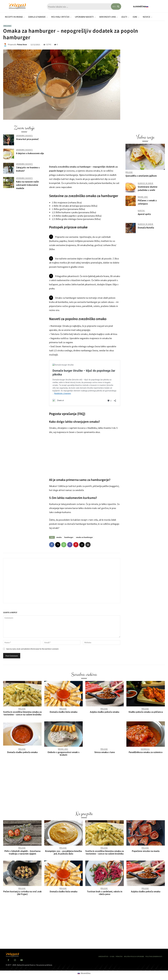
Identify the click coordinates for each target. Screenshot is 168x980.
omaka (59, 537)
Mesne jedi (143, 197)
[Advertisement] (24, 212)
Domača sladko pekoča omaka (22, 752)
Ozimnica (145, 749)
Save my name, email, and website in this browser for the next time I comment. (33, 649)
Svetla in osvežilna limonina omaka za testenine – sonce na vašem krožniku (22, 713)
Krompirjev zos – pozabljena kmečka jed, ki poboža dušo (64, 852)
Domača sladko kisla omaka (64, 712)
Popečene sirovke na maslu (146, 851)
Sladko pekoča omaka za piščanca (146, 712)
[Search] (116, 6)
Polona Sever (22, 45)
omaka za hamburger (84, 537)
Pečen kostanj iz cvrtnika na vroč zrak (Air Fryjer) (22, 893)
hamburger (69, 537)
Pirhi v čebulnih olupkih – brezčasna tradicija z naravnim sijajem (22, 852)
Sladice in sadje (146, 183)
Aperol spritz (144, 214)
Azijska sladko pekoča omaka (105, 712)
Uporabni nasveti (24, 135)
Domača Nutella (146, 228)
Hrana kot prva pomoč (27, 139)
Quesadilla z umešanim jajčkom (141, 176)
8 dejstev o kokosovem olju (30, 153)
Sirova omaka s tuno (105, 752)
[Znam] (17, 6)
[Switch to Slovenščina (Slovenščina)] (84, 973)
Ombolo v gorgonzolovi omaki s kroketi (63, 753)
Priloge (7, 26)
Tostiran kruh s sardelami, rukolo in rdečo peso (105, 893)
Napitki (141, 210)
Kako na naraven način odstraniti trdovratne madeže (27, 185)
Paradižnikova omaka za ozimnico (146, 752)
